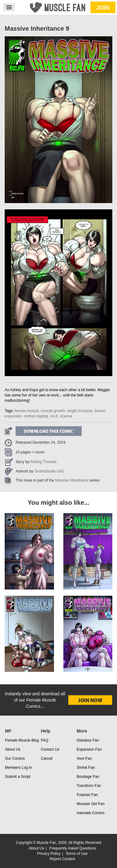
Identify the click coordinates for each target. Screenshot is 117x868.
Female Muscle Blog (22, 740)
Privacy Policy (49, 854)
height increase (80, 411)
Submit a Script (18, 777)
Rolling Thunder (44, 462)
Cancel (47, 758)
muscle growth (53, 411)
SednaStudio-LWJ (49, 471)
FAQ (45, 740)
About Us (13, 749)
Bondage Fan (88, 777)
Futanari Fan (87, 795)
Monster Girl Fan (91, 804)
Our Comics (15, 758)
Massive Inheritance (72, 480)
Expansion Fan (89, 749)
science (66, 416)
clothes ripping (36, 416)
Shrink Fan (86, 768)
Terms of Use (77, 854)
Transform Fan (89, 786)
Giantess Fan (88, 740)
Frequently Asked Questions (73, 848)
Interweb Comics (91, 813)
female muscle (27, 411)
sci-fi (54, 416)
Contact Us (50, 749)
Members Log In (19, 768)
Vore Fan (84, 758)
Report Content (62, 859)
